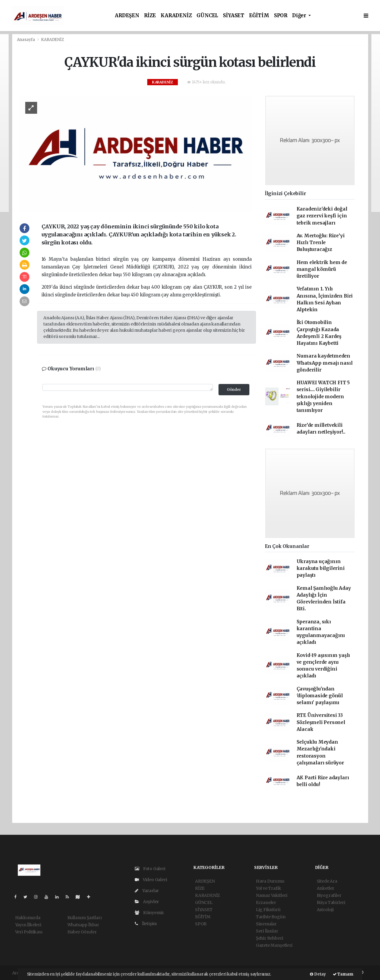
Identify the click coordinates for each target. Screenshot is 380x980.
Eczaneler (266, 902)
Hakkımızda (28, 918)
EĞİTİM (259, 16)
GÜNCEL (207, 16)
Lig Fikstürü (268, 910)
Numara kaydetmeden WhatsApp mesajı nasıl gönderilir (325, 363)
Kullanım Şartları (85, 918)
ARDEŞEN (127, 16)
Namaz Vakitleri (272, 895)
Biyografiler (329, 895)
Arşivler (147, 902)
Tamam (343, 974)
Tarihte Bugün (271, 917)
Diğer (300, 16)
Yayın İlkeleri (28, 925)
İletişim (146, 924)
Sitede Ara (327, 881)
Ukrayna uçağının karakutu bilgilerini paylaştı (321, 568)
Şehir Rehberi (270, 938)
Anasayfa (26, 40)
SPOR (281, 16)
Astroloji (325, 910)
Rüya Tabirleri (331, 902)
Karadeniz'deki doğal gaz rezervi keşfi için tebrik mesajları (322, 216)
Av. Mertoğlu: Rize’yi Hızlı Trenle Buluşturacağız (321, 243)
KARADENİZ (176, 16)
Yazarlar (147, 891)
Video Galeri (151, 880)
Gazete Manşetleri (274, 945)
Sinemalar (266, 924)
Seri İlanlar (267, 931)
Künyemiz (149, 913)
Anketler (326, 888)
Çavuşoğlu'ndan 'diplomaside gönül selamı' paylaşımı (320, 696)
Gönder (234, 389)
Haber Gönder (82, 932)
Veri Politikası (29, 932)
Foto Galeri (150, 869)
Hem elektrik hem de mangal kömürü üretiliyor (322, 269)
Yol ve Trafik (269, 888)
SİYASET (234, 16)
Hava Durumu (270, 881)
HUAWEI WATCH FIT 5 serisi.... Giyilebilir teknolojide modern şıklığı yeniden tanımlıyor (323, 396)
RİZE (150, 16)
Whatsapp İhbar (83, 925)
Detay (318, 974)
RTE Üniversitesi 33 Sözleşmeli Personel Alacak (321, 722)
